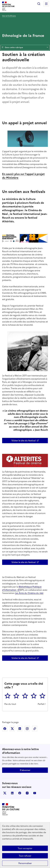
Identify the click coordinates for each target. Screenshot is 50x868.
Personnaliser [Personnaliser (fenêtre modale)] (25, 863)
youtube (35, 793)
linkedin (12, 793)
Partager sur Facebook (5, 729)
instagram (27, 793)
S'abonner (25, 770)
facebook (20, 793)
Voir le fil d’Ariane (9, 16)
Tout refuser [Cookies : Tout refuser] (25, 856)
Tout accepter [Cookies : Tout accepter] (25, 848)
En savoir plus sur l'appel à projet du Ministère (23, 176)
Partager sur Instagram (27, 729)
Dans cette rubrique (25, 48)
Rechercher (39, 4)
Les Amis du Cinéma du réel (29, 593)
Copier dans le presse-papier (35, 729)
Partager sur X (12, 729)
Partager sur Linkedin (20, 729)
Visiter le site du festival (24, 441)
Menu (46, 4)
